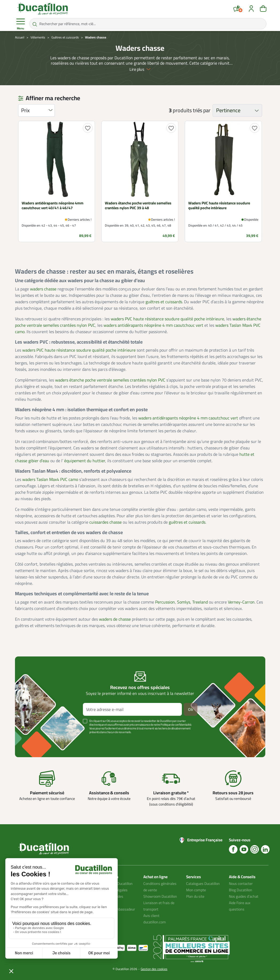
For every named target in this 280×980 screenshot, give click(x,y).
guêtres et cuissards (164, 302)
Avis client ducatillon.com (155, 919)
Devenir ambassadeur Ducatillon (118, 912)
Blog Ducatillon (241, 890)
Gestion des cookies (154, 969)
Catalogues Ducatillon (203, 884)
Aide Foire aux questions (240, 906)
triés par (202, 110)
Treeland (200, 602)
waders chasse (43, 289)
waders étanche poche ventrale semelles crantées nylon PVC (110, 380)
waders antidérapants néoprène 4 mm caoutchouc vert (153, 325)
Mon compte (196, 890)
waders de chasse (115, 619)
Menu (21, 24)
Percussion (165, 602)
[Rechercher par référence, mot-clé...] (148, 24)
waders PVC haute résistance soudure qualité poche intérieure (167, 319)
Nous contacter (241, 884)
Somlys (184, 602)
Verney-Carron (241, 602)
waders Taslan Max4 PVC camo (50, 479)
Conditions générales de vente (160, 887)
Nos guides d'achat (244, 896)
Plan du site (195, 896)
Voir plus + (33, 740)
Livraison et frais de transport (159, 906)
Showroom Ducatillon (160, 896)
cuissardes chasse (106, 522)
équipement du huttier (85, 461)
